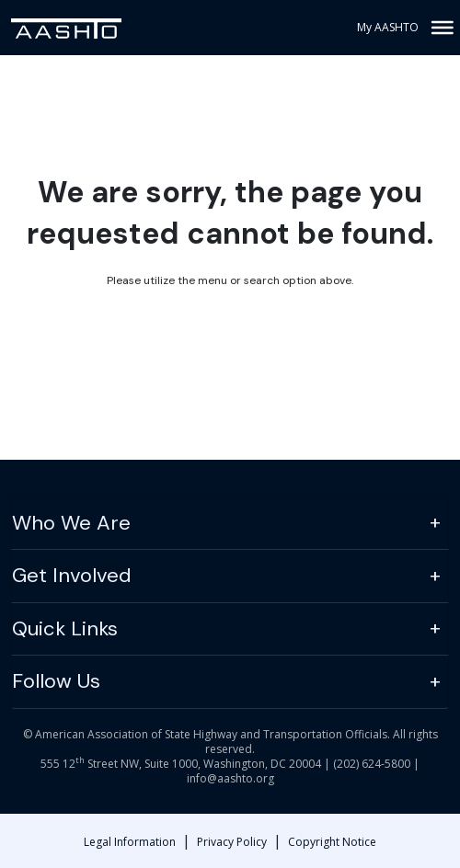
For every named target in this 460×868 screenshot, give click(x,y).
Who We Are (71, 523)
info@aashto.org (230, 778)
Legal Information (130, 842)
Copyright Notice (332, 842)
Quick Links (65, 628)
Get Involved (72, 575)
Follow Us (56, 681)
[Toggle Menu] (441, 28)
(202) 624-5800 (372, 764)
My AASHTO (388, 27)
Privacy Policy (232, 842)
